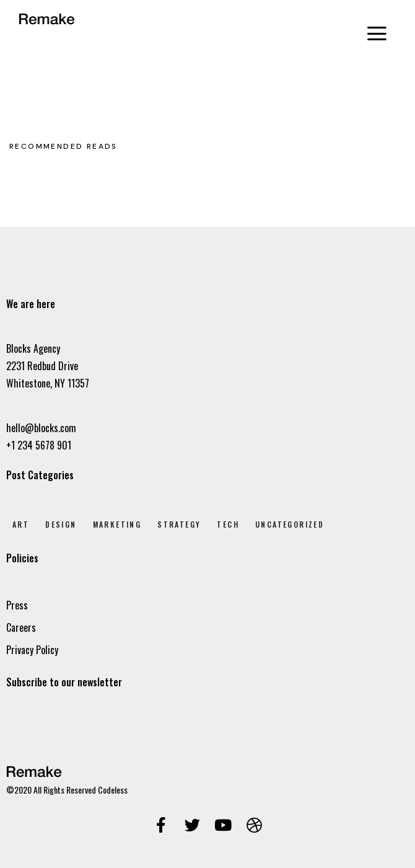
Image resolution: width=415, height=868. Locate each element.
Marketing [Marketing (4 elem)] (117, 524)
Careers (21, 627)
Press (17, 605)
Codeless (113, 790)
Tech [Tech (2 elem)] (228, 524)
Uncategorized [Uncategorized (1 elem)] (290, 524)
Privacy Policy (32, 650)
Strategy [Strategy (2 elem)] (179, 524)
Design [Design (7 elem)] (61, 524)
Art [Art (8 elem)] (21, 524)
